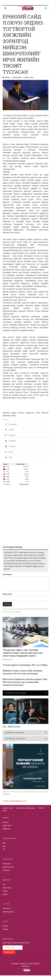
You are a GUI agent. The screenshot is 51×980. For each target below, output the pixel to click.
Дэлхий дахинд (8, 912)
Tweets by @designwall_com (15, 801)
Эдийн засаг (7, 825)
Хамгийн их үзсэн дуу (14, 733)
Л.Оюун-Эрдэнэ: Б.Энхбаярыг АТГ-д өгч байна (25, 665)
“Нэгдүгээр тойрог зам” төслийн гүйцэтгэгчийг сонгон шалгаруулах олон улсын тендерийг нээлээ (23, 653)
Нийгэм (7, 77)
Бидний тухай (8, 808)
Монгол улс (7, 908)
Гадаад (5, 929)
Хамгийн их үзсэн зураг (15, 739)
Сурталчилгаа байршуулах (26, 808)
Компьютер (7, 864)
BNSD (37, 964)
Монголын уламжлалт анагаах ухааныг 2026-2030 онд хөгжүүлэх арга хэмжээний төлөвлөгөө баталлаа (25, 682)
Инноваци (6, 870)
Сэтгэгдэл (7, 574)
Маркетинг (6, 829)
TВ (4, 850)
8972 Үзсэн (29, 77)
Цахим (5, 894)
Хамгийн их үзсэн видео (15, 693)
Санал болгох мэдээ (12, 612)
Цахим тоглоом (8, 867)
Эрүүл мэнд (7, 888)
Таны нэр (7, 594)
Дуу (4, 846)
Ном (4, 884)
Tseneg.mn (25, 966)
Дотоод (5, 926)
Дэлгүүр (6, 822)
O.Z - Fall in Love (11, 727)
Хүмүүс (5, 891)
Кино (4, 843)
